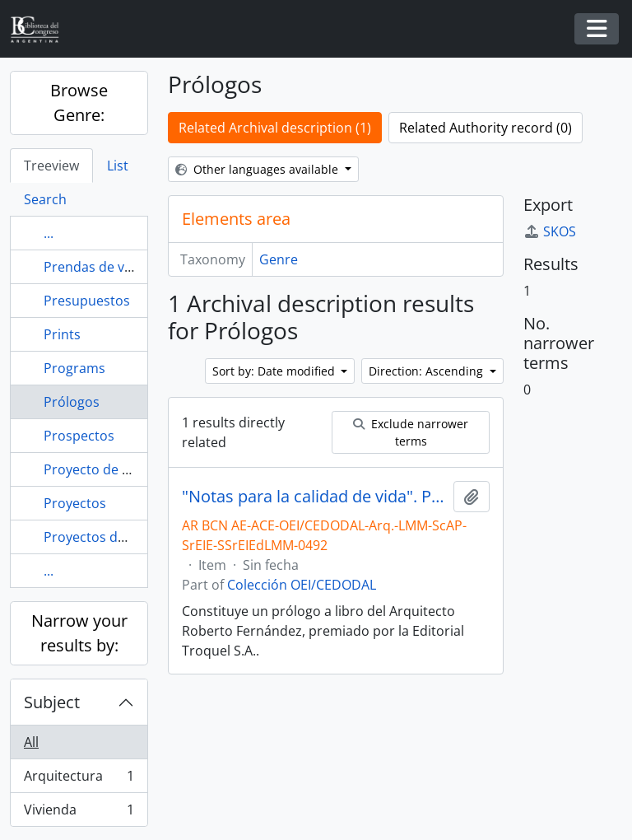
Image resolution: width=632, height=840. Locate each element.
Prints (62, 334)
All (31, 742)
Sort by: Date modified (275, 371)
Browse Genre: (79, 103)
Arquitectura (79, 779)
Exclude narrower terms (411, 432)
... (49, 233)
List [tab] (118, 166)
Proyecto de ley (91, 469)
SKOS (550, 231)
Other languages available (258, 169)
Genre (279, 259)
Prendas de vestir (98, 267)
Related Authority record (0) (486, 128)
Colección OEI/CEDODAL (302, 585)
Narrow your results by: (79, 633)
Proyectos (75, 503)
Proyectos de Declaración (123, 537)
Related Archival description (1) (275, 128)
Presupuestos (87, 301)
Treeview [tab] (51, 166)
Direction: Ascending (428, 371)
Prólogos (72, 402)
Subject (52, 702)
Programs (74, 368)
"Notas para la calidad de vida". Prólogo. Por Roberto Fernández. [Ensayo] (314, 497)
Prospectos (79, 436)
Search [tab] (45, 199)
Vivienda (79, 813)
